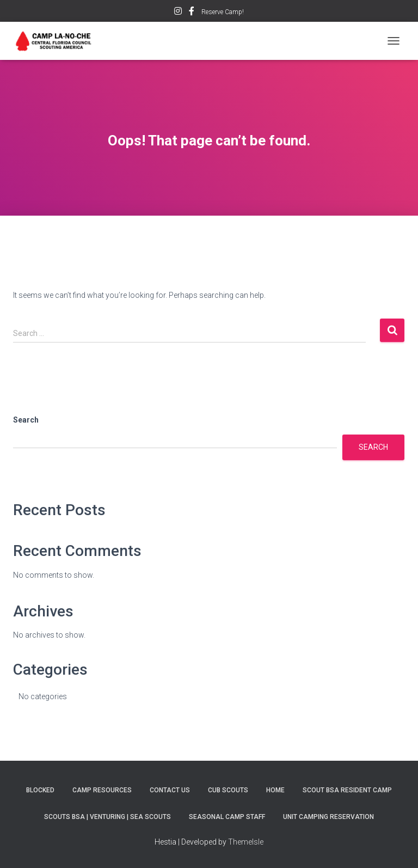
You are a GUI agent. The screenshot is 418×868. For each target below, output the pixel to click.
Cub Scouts (228, 790)
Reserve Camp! (223, 12)
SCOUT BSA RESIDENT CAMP (347, 790)
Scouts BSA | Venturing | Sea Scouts (107, 817)
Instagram (178, 13)
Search (26, 420)
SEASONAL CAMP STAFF (227, 817)
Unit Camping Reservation (328, 817)
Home (275, 790)
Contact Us (170, 790)
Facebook (192, 13)
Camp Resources (102, 790)
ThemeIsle (246, 842)
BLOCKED (40, 790)
